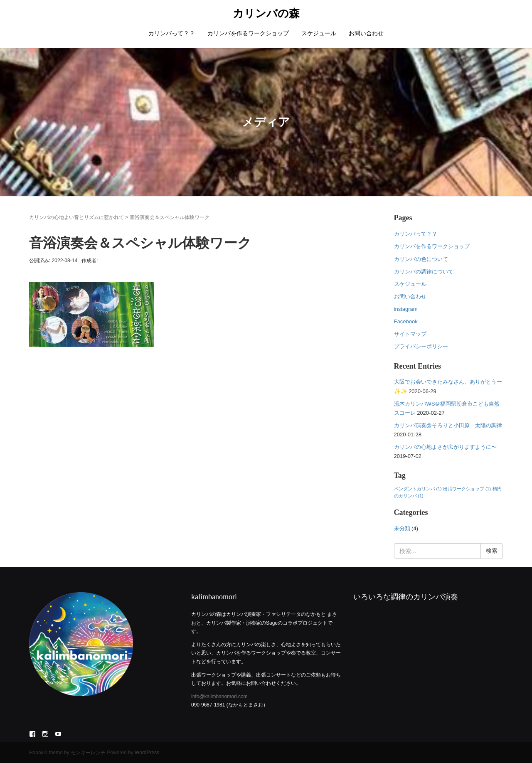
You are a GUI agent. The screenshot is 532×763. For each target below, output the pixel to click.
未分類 (402, 528)
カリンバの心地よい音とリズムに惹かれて (76, 217)
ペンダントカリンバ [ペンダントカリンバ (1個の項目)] (418, 489)
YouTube (58, 734)
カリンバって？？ (172, 33)
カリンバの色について (421, 259)
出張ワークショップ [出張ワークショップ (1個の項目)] (467, 489)
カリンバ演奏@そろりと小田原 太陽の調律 (448, 425)
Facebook (406, 321)
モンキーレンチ (88, 753)
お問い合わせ (366, 33)
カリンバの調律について (424, 272)
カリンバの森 (266, 14)
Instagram (45, 734)
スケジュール (319, 33)
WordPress (147, 753)
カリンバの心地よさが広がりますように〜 (445, 447)
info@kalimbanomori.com (219, 697)
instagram (406, 309)
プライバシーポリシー (421, 346)
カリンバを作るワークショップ (248, 33)
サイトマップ (410, 334)
